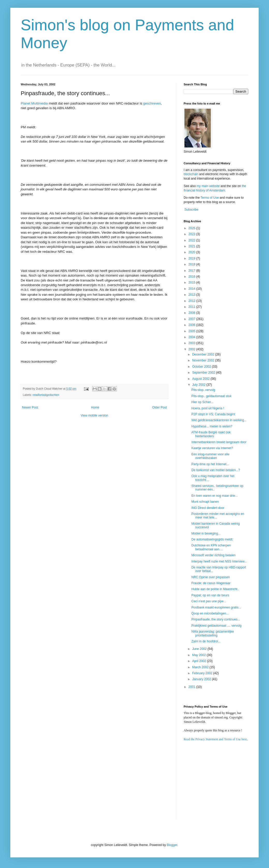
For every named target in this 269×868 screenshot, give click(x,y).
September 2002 (204, 373)
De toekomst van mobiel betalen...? (216, 470)
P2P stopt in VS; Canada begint (213, 414)
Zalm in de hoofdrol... (206, 641)
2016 (192, 277)
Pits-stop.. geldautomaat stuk (211, 396)
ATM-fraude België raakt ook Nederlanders (211, 434)
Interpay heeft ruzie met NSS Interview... (219, 561)
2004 (192, 337)
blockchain (191, 174)
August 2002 (201, 379)
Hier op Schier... (202, 402)
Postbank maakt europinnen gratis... (216, 607)
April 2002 (200, 661)
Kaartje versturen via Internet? (212, 448)
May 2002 (199, 655)
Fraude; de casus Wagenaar (211, 583)
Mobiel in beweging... (206, 533)
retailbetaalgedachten (46, 395)
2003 (192, 343)
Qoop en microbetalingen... (210, 613)
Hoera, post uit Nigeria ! (208, 408)
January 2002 (202, 679)
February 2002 (203, 673)
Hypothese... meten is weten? (212, 426)
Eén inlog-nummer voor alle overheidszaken (210, 456)
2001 (192, 687)
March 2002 (201, 667)
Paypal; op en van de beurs (210, 595)
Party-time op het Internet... (210, 464)
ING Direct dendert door (208, 508)
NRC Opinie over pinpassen (211, 577)
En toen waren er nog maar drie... (215, 496)
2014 (192, 289)
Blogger (172, 845)
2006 (192, 325)
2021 (192, 246)
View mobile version (95, 416)
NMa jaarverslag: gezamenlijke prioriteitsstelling (213, 633)
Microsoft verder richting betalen (214, 555)
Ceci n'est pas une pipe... (209, 601)
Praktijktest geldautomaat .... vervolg (216, 626)
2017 (192, 271)
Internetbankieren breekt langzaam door (219, 442)
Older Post (159, 407)
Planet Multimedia (34, 103)
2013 (192, 295)
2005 (192, 331)
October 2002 (202, 367)
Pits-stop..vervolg (203, 390)
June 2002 (200, 649)
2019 (192, 258)
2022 (192, 240)
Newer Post (30, 407)
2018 (192, 264)
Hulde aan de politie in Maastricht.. (215, 589)
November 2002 (204, 360)
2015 (192, 283)
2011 (192, 307)
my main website (208, 186)
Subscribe (191, 210)
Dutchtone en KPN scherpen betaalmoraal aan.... (211, 547)
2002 (192, 349)
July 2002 (199, 385)
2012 (192, 301)
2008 (192, 313)
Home (95, 407)
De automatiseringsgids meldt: (212, 539)
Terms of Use (210, 198)
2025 (192, 228)
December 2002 (204, 354)
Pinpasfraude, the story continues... (216, 619)
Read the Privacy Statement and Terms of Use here (215, 739)
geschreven (152, 103)
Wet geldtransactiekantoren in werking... (219, 420)
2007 (192, 319)
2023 (192, 234)
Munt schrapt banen (205, 502)
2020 (192, 252)
